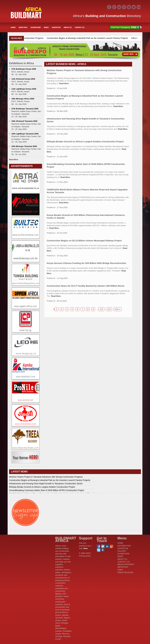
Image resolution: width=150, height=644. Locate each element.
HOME (13, 27)
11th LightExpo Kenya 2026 (24, 89)
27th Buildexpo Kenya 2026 (24, 69)
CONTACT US (80, 27)
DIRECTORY (23, 27)
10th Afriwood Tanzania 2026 (24, 121)
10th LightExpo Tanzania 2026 (25, 134)
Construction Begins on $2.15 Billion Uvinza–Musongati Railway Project (84, 241)
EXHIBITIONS (36, 27)
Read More (14, 160)
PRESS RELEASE (125, 572)
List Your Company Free (126, 27)
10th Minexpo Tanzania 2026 (24, 146)
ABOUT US (68, 27)
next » (117, 309)
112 (101, 309)
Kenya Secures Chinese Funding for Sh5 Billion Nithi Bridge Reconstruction (86, 263)
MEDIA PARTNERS (126, 564)
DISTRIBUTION (124, 546)
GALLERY (122, 551)
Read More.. (64, 83)
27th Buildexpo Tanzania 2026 (25, 109)
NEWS (46, 27)
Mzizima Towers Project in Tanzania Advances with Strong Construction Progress (46, 477)
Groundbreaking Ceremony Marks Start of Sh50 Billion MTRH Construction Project (47, 490)
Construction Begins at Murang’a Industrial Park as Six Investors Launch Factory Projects (50, 480)
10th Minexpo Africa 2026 (23, 99)
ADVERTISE (56, 27)
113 (109, 309)
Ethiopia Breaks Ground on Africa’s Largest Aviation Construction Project (85, 141)
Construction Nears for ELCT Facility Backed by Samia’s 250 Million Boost (86, 286)
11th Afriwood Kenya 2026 (23, 79)
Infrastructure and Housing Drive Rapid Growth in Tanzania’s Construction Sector (46, 484)
